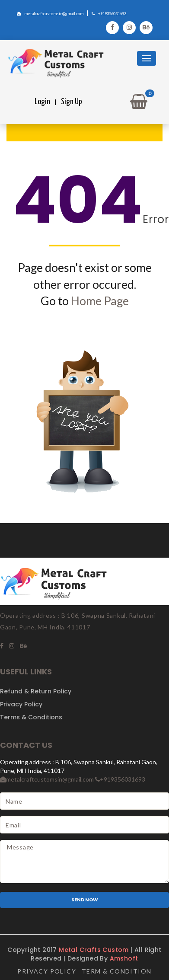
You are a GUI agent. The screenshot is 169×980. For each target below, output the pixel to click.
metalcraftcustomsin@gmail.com (50, 14)
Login (42, 102)
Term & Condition (116, 971)
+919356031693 (109, 14)
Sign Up (72, 102)
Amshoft (124, 958)
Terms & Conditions (31, 717)
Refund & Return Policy (36, 691)
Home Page (100, 301)
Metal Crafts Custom (95, 950)
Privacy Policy (21, 704)
